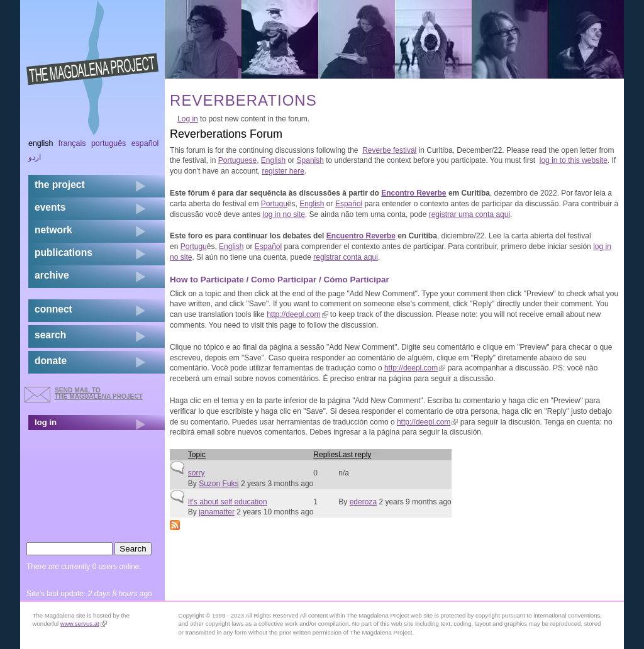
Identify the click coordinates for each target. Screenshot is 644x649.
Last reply (359, 455)
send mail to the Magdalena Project (99, 393)
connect (53, 309)
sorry (197, 473)
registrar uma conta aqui (469, 214)
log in (46, 422)
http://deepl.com (297, 314)
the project (60, 185)
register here (283, 171)
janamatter (217, 512)
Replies (326, 455)
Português (108, 143)
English (273, 160)
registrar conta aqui (346, 257)
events (50, 207)
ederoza (363, 502)
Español (349, 204)
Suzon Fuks (219, 484)
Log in (188, 119)
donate (51, 361)
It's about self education (228, 502)
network (53, 230)
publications (64, 252)
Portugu (274, 204)
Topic (197, 455)
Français (72, 143)
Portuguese (237, 160)
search (50, 335)
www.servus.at (84, 624)
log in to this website (574, 160)
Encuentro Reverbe (361, 236)
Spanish (310, 160)
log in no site (283, 214)
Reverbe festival (389, 150)
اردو (35, 157)
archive (52, 275)
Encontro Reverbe (414, 193)
